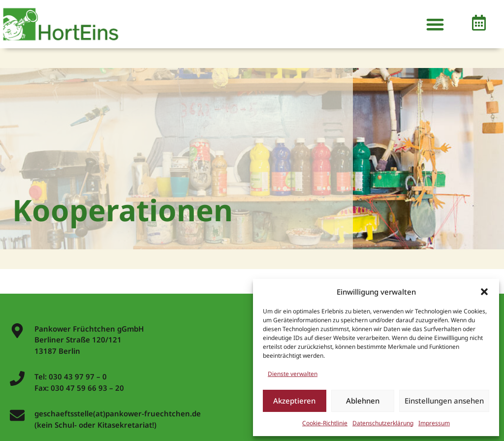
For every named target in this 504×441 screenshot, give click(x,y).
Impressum (434, 423)
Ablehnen (363, 401)
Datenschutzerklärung (383, 423)
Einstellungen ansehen (444, 401)
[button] (484, 292)
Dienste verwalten (293, 374)
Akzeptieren (294, 401)
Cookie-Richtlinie (325, 423)
